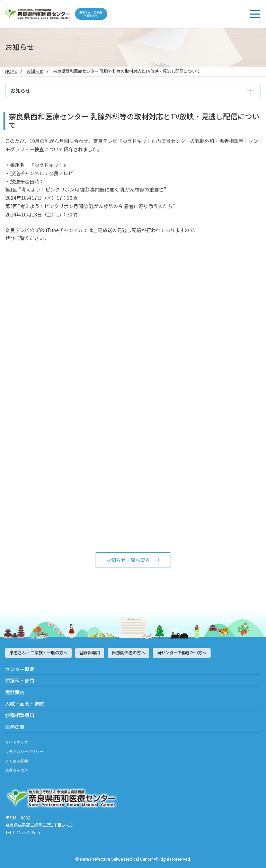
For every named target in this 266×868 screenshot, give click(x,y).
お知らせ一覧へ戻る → (133, 560)
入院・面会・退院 (25, 704)
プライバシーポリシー (24, 752)
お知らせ (35, 71)
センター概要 (20, 669)
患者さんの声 (17, 770)
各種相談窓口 (20, 715)
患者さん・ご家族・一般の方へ (38, 653)
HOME (11, 71)
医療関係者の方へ (128, 653)
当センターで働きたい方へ (182, 653)
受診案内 (15, 692)
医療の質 (15, 727)
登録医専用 (90, 653)
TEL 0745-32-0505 (23, 832)
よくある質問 (17, 761)
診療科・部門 (20, 680)
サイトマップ (17, 742)
